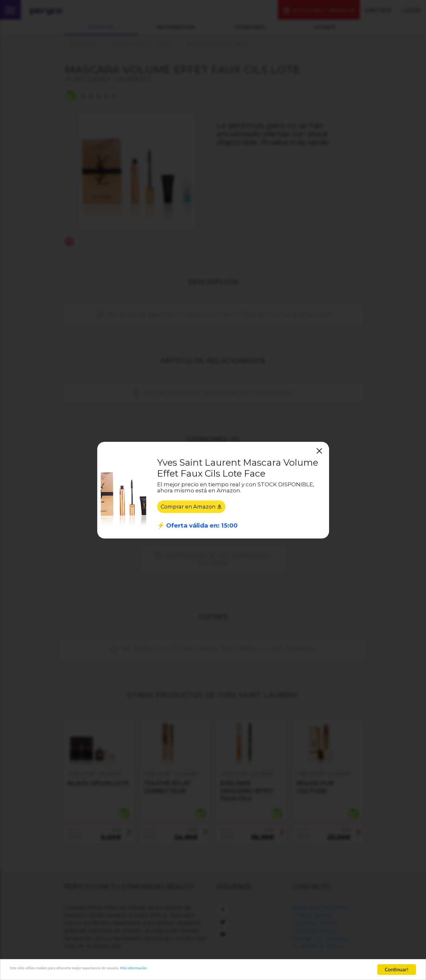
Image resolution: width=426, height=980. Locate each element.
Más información (182, 970)
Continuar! (397, 970)
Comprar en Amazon (193, 508)
